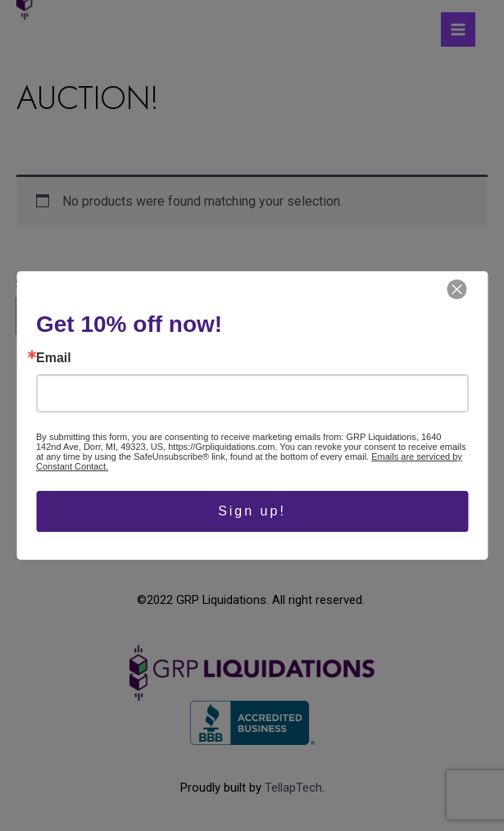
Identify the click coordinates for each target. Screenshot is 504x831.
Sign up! (252, 511)
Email (54, 358)
